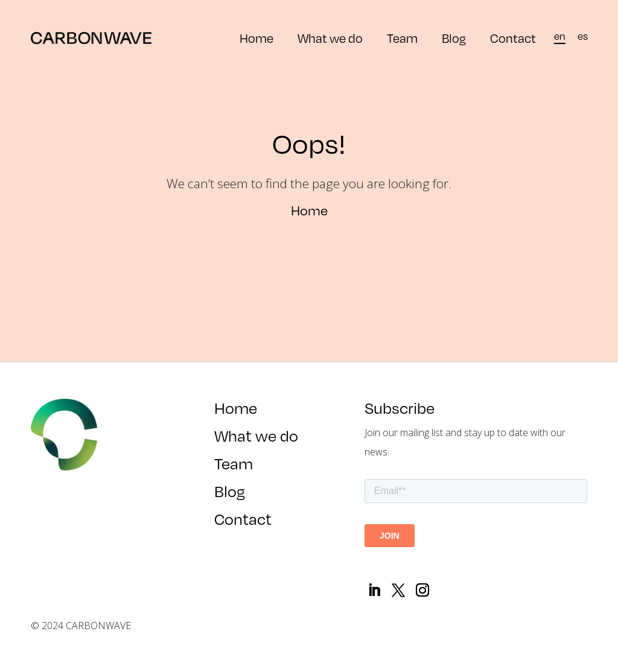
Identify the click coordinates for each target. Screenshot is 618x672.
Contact (513, 38)
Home (256, 38)
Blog (454, 38)
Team (402, 38)
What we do (330, 38)
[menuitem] (560, 36)
